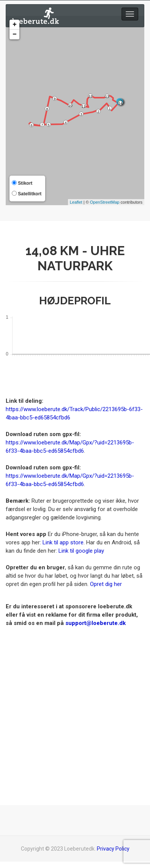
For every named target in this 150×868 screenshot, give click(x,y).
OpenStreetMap (105, 202)
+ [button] (15, 25)
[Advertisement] (72, 699)
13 (107, 97)
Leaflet (76, 202)
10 (70, 106)
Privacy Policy (113, 849)
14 (120, 103)
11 (84, 106)
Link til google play (81, 551)
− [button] (15, 34)
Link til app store (63, 542)
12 (90, 96)
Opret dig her (106, 584)
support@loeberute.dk (96, 623)
